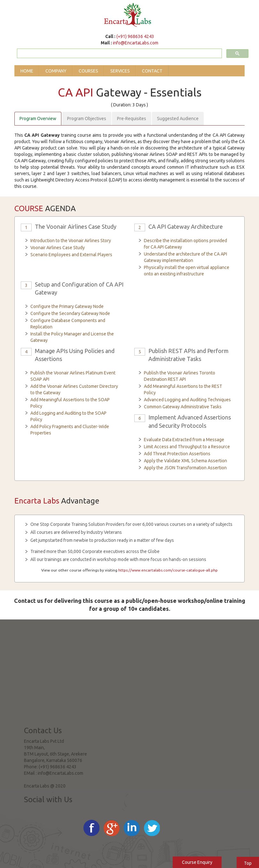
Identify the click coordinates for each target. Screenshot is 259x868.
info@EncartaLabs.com (136, 43)
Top (248, 863)
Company (56, 71)
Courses (88, 71)
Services (120, 71)
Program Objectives (87, 119)
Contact (152, 71)
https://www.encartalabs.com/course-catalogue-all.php (168, 570)
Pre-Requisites (132, 119)
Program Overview (38, 119)
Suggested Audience (178, 119)
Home (27, 71)
